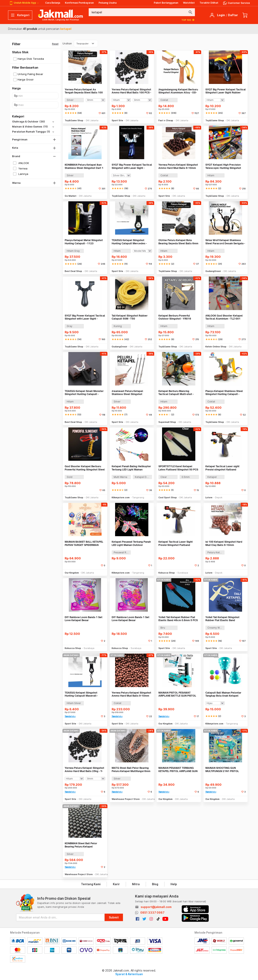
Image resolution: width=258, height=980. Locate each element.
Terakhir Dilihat (209, 3)
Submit (114, 917)
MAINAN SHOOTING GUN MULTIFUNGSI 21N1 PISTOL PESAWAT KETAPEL (222, 769)
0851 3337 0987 (152, 913)
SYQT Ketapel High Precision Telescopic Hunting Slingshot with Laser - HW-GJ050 (223, 166)
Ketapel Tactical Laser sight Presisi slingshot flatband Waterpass (222, 468)
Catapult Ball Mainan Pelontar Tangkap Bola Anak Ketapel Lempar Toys (223, 694)
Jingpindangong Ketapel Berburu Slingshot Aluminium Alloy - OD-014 (178, 91)
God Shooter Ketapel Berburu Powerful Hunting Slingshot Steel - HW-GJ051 (85, 468)
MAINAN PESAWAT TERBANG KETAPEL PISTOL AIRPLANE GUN (178, 769)
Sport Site (117, 120)
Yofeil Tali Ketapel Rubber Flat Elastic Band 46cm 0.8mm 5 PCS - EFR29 (178, 619)
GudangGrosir (213, 271)
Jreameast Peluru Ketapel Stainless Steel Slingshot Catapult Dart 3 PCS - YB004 (129, 393)
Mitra (136, 884)
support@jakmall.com (156, 907)
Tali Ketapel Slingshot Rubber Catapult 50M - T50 (130, 317)
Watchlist (189, 3)
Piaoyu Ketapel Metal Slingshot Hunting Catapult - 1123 (84, 242)
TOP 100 (188, 20)
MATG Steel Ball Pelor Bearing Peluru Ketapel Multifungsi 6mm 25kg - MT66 (131, 769)
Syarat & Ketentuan (129, 974)
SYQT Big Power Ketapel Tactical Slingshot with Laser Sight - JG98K (132, 166)
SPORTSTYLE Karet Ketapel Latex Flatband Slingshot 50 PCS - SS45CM (178, 468)
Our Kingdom (72, 573)
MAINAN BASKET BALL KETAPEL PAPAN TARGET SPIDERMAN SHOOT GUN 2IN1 (84, 543)
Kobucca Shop (167, 573)
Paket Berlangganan (166, 3)
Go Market (71, 196)
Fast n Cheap (166, 120)
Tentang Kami (91, 884)
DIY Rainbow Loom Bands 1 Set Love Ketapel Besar (84, 619)
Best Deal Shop (73, 271)
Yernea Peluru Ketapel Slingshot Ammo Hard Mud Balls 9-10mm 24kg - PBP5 (131, 694)
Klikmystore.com (121, 497)
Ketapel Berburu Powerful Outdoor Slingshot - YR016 (175, 317)
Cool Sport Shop (168, 497)
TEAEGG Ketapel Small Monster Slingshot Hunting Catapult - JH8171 (84, 393)
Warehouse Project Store (126, 799)
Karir (116, 884)
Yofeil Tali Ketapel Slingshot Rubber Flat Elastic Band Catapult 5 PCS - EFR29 (222, 619)
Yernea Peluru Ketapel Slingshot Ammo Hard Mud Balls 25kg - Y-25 (84, 769)
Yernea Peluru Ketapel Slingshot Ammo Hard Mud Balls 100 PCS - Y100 (131, 91)
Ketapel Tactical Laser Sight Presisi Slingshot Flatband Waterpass (176, 543)
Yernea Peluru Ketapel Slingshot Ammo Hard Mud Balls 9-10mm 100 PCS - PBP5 (178, 166)
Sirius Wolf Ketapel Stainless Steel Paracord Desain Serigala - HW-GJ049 (225, 242)
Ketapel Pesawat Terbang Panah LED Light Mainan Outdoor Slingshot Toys (131, 543)
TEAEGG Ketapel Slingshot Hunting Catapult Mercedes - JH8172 (129, 242)
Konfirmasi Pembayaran (79, 3)
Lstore (209, 497)
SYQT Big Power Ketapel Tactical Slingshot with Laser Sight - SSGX (85, 317)
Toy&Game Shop (74, 120)
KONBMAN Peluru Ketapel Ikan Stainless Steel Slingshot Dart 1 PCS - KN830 (84, 166)
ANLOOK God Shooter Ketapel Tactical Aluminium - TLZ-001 (224, 317)
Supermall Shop (167, 422)
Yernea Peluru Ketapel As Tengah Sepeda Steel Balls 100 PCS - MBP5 (84, 91)
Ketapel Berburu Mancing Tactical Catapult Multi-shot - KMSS (176, 393)
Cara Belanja (53, 3)
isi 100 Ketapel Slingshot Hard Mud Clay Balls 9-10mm (224, 543)
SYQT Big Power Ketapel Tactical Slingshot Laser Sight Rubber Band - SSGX (226, 91)
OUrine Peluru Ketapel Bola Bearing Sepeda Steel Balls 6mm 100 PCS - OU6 (178, 242)
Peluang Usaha (108, 3)
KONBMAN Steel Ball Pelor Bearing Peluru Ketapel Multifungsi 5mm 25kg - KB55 (82, 845)
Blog (155, 884)
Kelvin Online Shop (216, 347)
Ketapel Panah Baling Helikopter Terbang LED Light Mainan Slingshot (131, 468)
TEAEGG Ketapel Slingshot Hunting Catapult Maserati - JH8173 (81, 694)
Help (174, 884)
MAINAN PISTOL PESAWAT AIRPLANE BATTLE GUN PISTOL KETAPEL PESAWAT (177, 694)
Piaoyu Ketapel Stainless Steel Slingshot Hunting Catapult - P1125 (224, 393)
